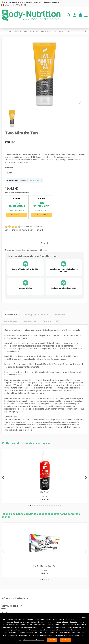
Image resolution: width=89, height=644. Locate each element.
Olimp (45, 570)
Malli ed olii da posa (13, 250)
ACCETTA (66, 640)
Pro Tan (25, 250)
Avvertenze (10, 321)
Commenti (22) (51, 321)
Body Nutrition (36, 2)
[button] (29, 506)
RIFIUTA (52, 640)
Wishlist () (20, 5)
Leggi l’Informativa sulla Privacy (31, 640)
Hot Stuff (44, 492)
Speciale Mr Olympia (39, 250)
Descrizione (10, 315)
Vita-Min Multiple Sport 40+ (45, 566)
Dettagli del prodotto (36, 315)
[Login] (75, 15)
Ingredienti (61, 315)
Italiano (7, 5)
